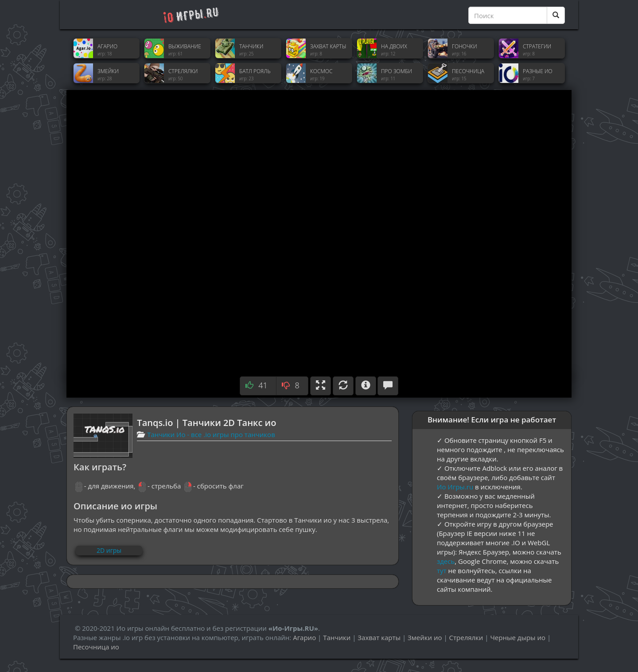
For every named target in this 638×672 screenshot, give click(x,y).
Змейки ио (425, 637)
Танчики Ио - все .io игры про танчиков (211, 434)
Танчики (337, 637)
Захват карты (379, 637)
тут (442, 570)
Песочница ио (96, 647)
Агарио (304, 637)
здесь (446, 561)
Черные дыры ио (518, 637)
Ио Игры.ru (455, 487)
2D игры (109, 550)
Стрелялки (466, 637)
